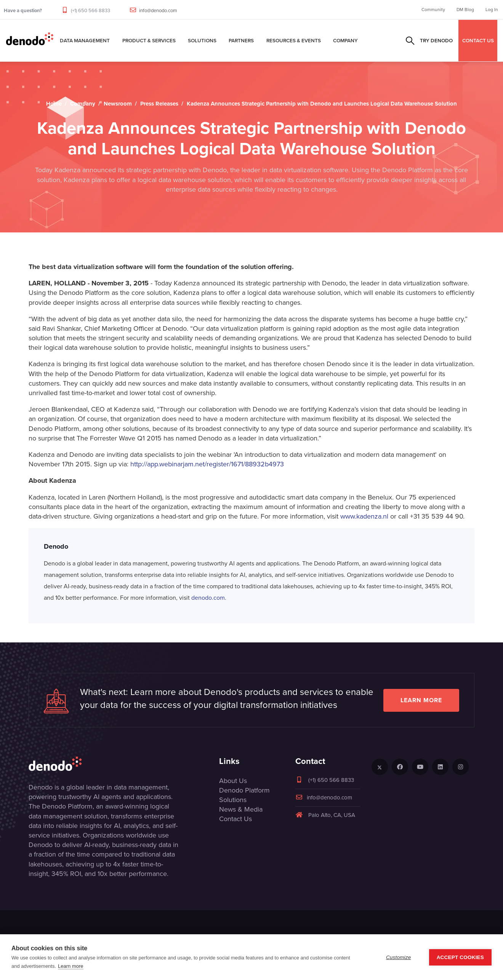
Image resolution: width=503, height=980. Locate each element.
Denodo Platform (244, 790)
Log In (492, 10)
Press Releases (159, 104)
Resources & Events (294, 40)
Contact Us (235, 819)
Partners (241, 40)
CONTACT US (478, 40)
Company (345, 40)
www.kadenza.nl (364, 516)
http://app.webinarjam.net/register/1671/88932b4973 (207, 464)
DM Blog (465, 10)
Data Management (85, 40)
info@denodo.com (158, 10)
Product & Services (149, 40)
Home (54, 104)
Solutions (202, 40)
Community (433, 10)
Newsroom (118, 104)
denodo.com (208, 598)
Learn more (421, 700)
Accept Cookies (460, 957)
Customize (399, 957)
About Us (233, 781)
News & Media (241, 809)
